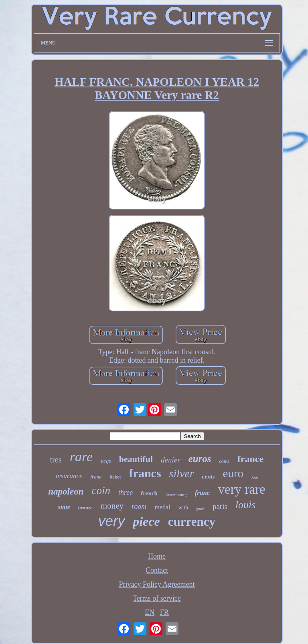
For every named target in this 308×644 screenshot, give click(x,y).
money (112, 506)
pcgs (106, 461)
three (126, 493)
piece (146, 521)
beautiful (136, 459)
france (250, 459)
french (149, 493)
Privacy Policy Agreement (157, 584)
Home (157, 556)
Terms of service (157, 598)
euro (233, 473)
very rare (241, 489)
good (200, 509)
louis (246, 505)
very (111, 521)
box (255, 478)
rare (81, 457)
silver (182, 473)
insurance (69, 476)
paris (220, 506)
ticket (115, 477)
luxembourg (176, 495)
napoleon (66, 492)
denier (171, 460)
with (183, 508)
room (139, 507)
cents (209, 476)
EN (150, 612)
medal (162, 507)
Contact (157, 570)
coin (101, 491)
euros (200, 459)
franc (203, 493)
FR (164, 612)
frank (96, 477)
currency (192, 522)
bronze (85, 508)
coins (224, 461)
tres (56, 460)
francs (145, 473)
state (64, 507)
